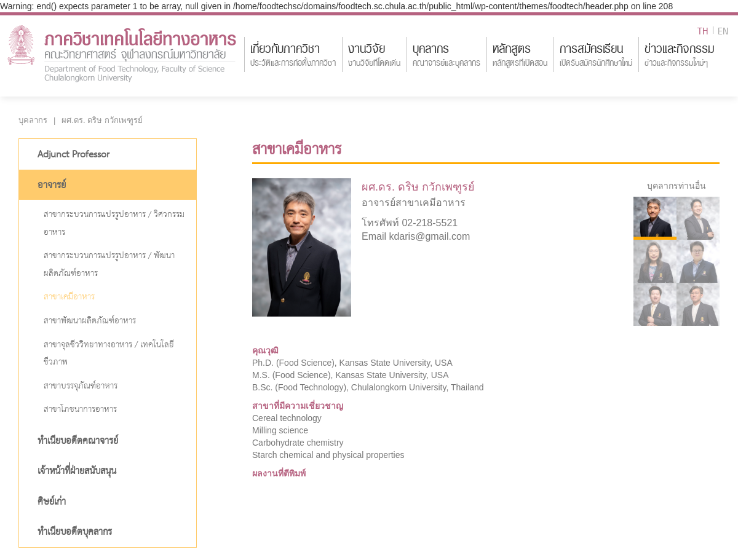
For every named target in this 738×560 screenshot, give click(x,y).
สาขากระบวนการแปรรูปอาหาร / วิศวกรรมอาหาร (114, 224)
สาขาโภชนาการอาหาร (80, 410)
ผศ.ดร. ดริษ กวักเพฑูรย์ (102, 120)
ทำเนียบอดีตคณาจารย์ (78, 441)
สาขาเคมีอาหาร (69, 297)
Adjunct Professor (73, 155)
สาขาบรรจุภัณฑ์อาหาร (81, 386)
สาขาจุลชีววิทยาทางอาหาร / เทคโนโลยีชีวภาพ (109, 354)
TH (703, 30)
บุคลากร (33, 120)
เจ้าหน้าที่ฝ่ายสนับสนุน (77, 471)
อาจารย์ (52, 186)
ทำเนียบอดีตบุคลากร (75, 532)
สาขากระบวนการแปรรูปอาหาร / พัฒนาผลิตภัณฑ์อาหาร (109, 265)
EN (723, 30)
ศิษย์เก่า (52, 502)
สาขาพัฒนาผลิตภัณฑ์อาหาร (90, 321)
